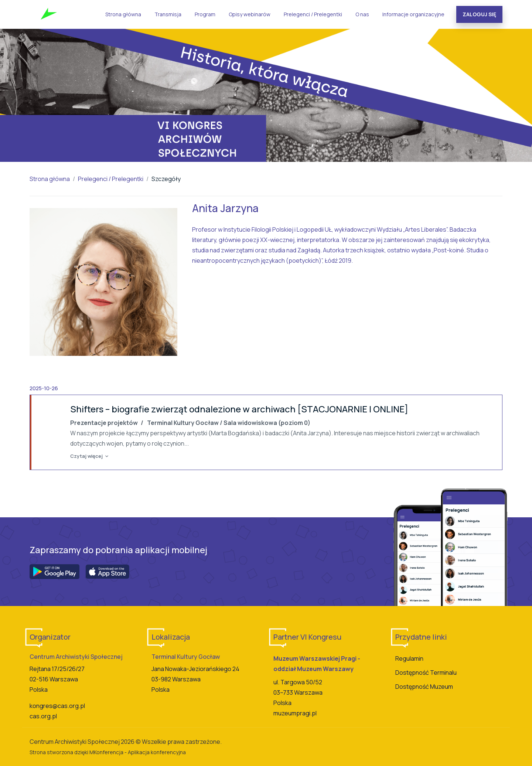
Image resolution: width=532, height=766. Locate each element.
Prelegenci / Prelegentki (313, 14)
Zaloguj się (479, 14)
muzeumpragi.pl (295, 713)
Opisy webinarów (250, 14)
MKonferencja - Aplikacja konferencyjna (138, 752)
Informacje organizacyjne (413, 14)
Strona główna (123, 14)
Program (205, 14)
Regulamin (409, 658)
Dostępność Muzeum (424, 687)
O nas (362, 14)
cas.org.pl (43, 716)
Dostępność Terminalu (426, 673)
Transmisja (168, 14)
